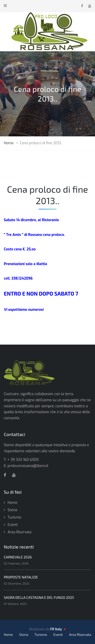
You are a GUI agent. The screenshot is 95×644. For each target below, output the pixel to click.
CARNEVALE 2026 (18, 557)
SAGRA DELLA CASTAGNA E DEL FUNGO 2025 (39, 597)
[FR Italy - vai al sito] (58, 629)
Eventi (13, 525)
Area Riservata (20, 532)
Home (12, 503)
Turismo (14, 517)
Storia (12, 510)
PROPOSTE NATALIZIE (21, 577)
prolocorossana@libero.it (28, 466)
